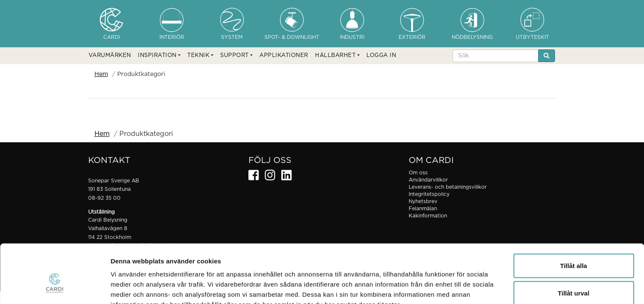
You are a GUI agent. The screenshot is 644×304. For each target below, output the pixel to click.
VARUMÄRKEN (110, 56)
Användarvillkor (428, 180)
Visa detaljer (458, 287)
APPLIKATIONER (284, 56)
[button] (159, 56)
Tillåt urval (574, 249)
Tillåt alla (574, 221)
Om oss (418, 173)
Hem (101, 74)
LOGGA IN (381, 56)
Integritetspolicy (429, 194)
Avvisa (574, 276)
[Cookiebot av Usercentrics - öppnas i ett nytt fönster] (55, 288)
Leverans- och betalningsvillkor (448, 187)
